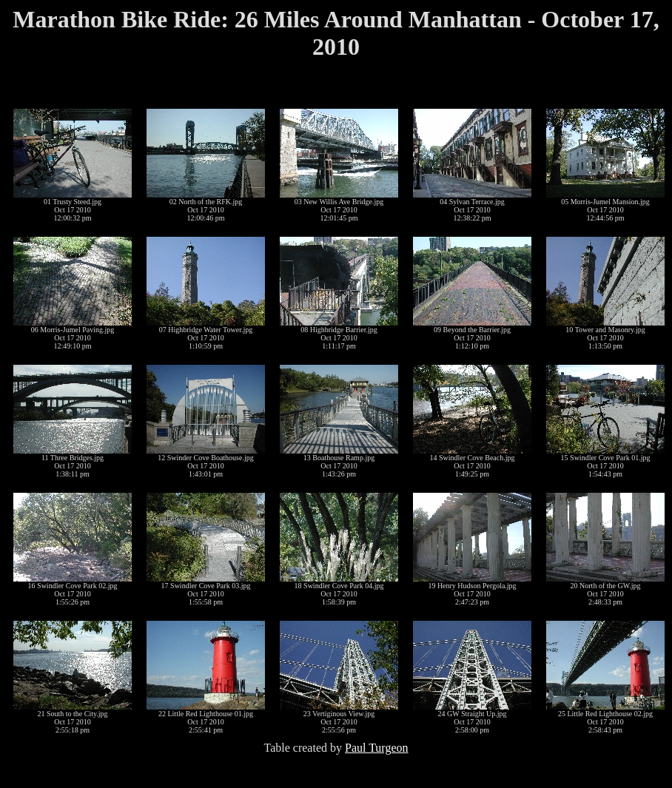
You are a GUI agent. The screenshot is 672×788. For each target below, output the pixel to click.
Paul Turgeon (377, 748)
